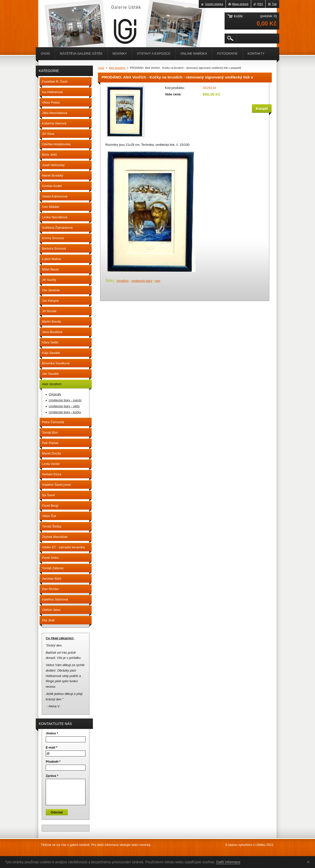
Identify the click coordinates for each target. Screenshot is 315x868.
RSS (260, 4)
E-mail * (52, 747)
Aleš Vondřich (118, 68)
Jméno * (52, 733)
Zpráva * (52, 776)
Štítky (110, 281)
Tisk (274, 4)
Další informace (228, 862)
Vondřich (122, 281)
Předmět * (53, 762)
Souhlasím (309, 862)
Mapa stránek (240, 4)
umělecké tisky (142, 281)
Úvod (101, 68)
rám (157, 281)
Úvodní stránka (214, 4)
